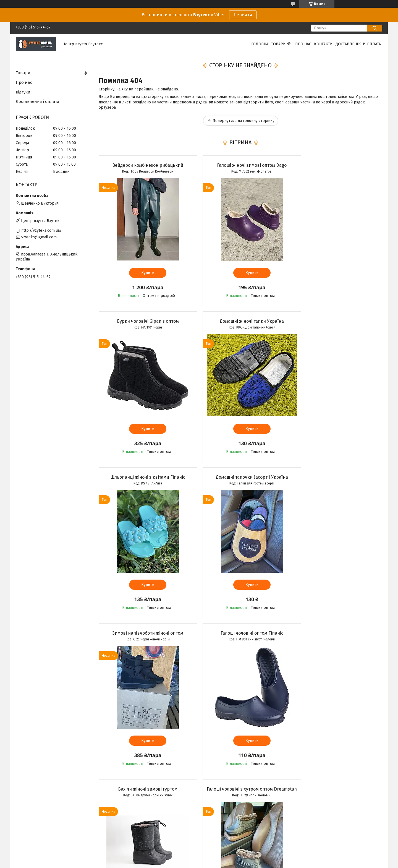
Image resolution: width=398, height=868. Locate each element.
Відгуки (23, 92)
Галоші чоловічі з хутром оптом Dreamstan (144, 636)
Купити (144, 273)
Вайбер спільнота (125, 834)
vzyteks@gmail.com (39, 237)
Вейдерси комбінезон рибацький (144, 165)
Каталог (23, 834)
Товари (278, 44)
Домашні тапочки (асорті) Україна (337, 321)
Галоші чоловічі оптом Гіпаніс (240, 477)
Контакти (323, 44)
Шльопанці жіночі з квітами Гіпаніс (240, 321)
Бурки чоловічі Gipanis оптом (337, 165)
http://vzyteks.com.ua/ (41, 230)
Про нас (303, 44)
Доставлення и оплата (358, 44)
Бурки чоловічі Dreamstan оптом (337, 633)
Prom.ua (225, 858)
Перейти (243, 15)
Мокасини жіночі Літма (240, 633)
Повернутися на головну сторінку (243, 121)
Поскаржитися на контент (195, 863)
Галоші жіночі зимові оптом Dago (240, 165)
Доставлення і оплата (38, 101)
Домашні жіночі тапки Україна (144, 321)
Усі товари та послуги (141, 793)
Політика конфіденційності (239, 863)
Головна (260, 44)
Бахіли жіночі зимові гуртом (337, 477)
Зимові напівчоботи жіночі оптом (144, 477)
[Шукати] (375, 28)
